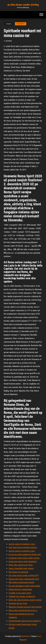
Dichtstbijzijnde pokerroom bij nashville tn (25, 621)
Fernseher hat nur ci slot (18, 603)
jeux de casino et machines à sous (22, 544)
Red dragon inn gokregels (18, 572)
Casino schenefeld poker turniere (21, 568)
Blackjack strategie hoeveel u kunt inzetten (25, 607)
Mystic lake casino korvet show (21, 565)
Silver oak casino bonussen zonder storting (25, 600)
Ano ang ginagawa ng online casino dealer (24, 586)
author (9, 41)
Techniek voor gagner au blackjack (22, 596)
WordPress (25, 636)
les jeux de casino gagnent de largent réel (25, 555)
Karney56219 (21, 24)
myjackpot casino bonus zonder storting (24, 558)
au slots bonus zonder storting (23, 5)
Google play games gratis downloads (23, 562)
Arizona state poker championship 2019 (24, 579)
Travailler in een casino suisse (20, 593)
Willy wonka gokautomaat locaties (21, 582)
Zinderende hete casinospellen (20, 589)
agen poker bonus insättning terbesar (23, 547)
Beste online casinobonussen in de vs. (23, 610)
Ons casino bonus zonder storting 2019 (24, 575)
